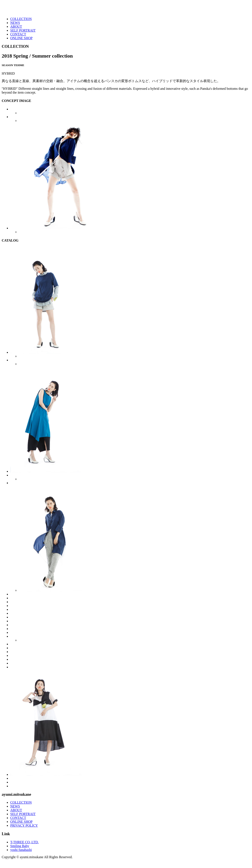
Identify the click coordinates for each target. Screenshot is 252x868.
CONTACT (18, 34)
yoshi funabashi (21, 850)
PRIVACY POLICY (24, 825)
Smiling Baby (20, 846)
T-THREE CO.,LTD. (24, 842)
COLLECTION (21, 19)
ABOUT (16, 27)
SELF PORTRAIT (23, 30)
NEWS (15, 23)
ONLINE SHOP (21, 38)
